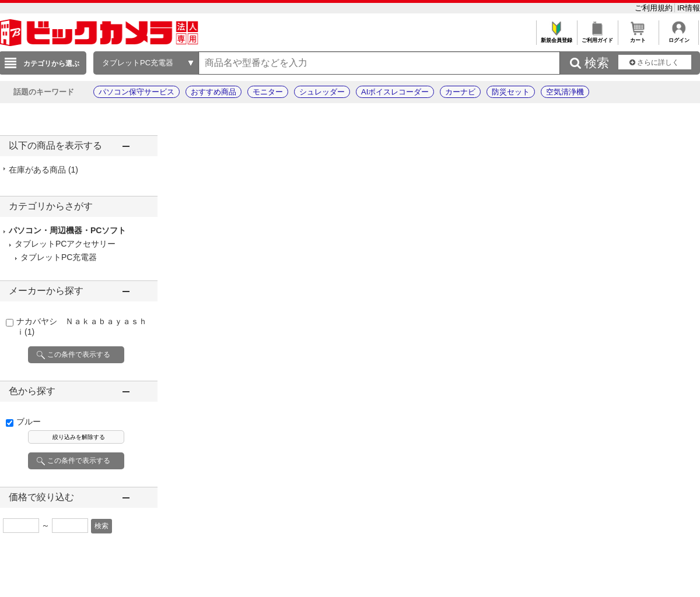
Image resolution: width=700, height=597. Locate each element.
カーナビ (460, 92)
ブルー (29, 422)
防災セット (511, 92)
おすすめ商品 (213, 92)
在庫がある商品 (43, 170)
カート (638, 37)
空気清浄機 (565, 92)
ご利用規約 (655, 8)
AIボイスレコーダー (395, 92)
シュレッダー (322, 92)
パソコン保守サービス (136, 92)
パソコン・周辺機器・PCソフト (67, 230)
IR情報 (689, 8)
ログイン (679, 37)
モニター (268, 92)
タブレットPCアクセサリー (65, 244)
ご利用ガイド (597, 37)
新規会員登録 (556, 37)
